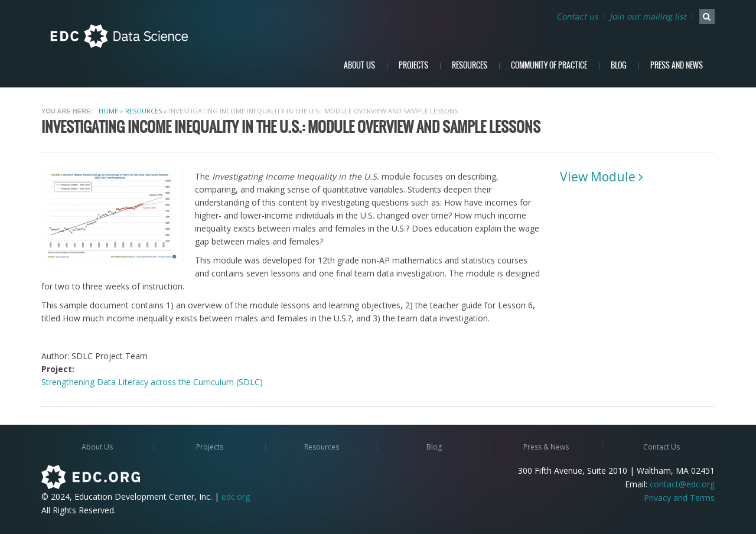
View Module (598, 177)
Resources (470, 65)
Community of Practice (549, 65)
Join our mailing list (648, 16)
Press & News (546, 447)
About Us (359, 65)
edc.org (236, 496)
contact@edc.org (682, 484)
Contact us (577, 16)
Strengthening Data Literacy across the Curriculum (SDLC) (152, 382)
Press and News (677, 65)
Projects (413, 65)
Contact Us (661, 447)
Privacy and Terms (679, 498)
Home (108, 111)
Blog (619, 65)
